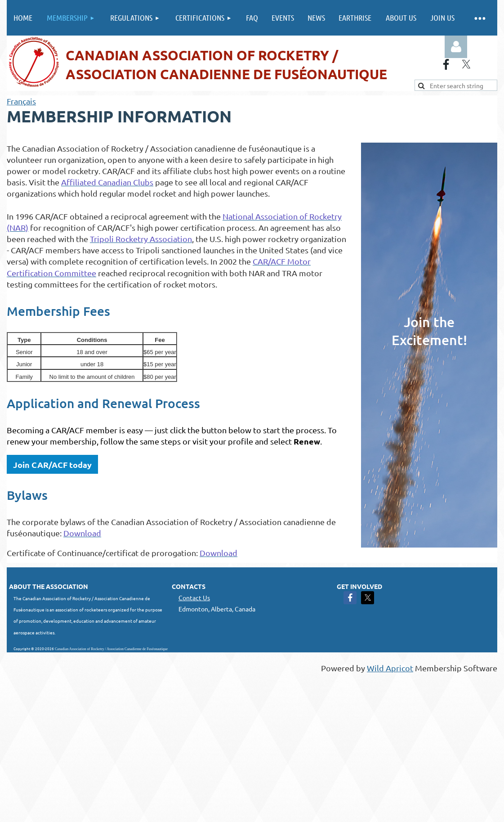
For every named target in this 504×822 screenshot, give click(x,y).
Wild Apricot (390, 668)
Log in (456, 47)
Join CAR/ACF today (52, 465)
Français (21, 101)
